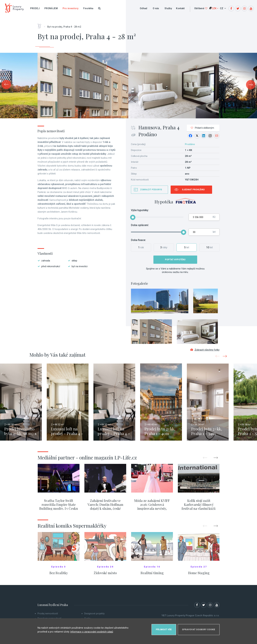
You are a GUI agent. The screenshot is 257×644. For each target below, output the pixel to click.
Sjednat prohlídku (193, 190)
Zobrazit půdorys (151, 190)
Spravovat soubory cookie (199, 629)
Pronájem (51, 8)
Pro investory (71, 8)
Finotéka (88, 8)
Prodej (35, 8)
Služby (168, 8)
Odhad (144, 8)
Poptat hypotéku (175, 260)
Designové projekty (94, 615)
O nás (156, 8)
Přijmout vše (164, 629)
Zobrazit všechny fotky (205, 351)
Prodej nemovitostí (48, 615)
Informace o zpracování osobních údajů (92, 631)
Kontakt (180, 8)
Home (41, 25)
